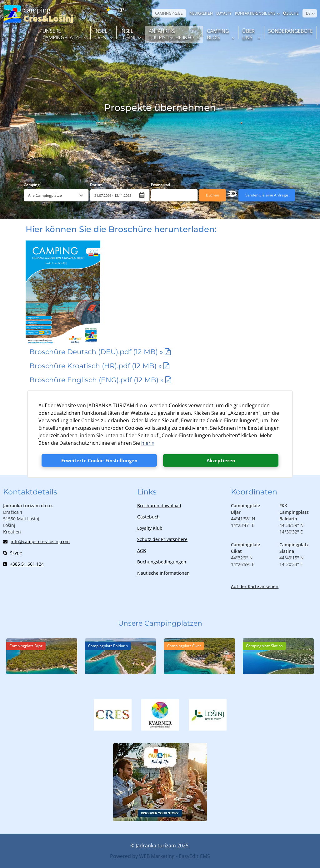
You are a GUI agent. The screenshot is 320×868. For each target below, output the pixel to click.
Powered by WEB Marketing (142, 856)
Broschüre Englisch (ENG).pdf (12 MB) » (97, 380)
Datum (96, 185)
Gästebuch (148, 517)
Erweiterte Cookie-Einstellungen (99, 460)
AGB (142, 551)
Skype (13, 553)
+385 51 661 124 (23, 564)
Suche (291, 13)
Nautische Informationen (163, 573)
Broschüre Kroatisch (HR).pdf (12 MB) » (96, 366)
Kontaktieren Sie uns (255, 13)
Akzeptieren (221, 460)
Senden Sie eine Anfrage (267, 195)
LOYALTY (224, 13)
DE (308, 13)
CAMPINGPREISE (169, 13)
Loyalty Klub (150, 528)
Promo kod (160, 185)
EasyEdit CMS (194, 856)
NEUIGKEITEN (201, 13)
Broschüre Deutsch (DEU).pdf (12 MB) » (96, 352)
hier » (148, 443)
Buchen (212, 195)
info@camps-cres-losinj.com (36, 541)
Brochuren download (159, 506)
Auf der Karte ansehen (255, 586)
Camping (32, 185)
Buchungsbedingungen (162, 562)
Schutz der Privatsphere (162, 539)
